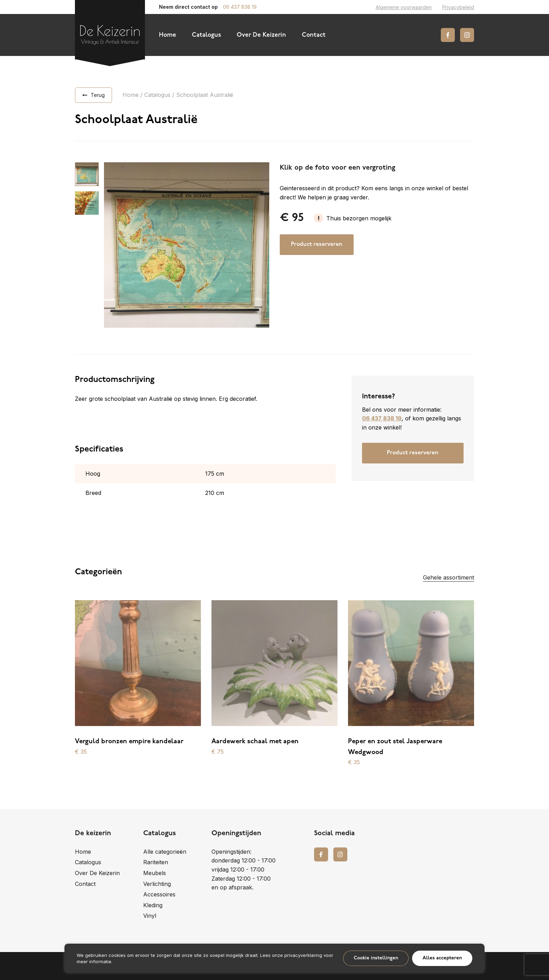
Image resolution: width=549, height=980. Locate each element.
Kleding (153, 905)
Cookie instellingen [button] (376, 958)
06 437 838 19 (240, 7)
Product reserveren (317, 244)
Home (168, 35)
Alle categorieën (165, 852)
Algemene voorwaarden (404, 7)
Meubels (155, 873)
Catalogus (206, 35)
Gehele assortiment (449, 577)
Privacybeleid (458, 7)
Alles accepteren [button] (442, 958)
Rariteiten (156, 862)
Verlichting (157, 884)
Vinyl (150, 916)
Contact (314, 35)
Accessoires (159, 894)
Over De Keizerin (261, 35)
